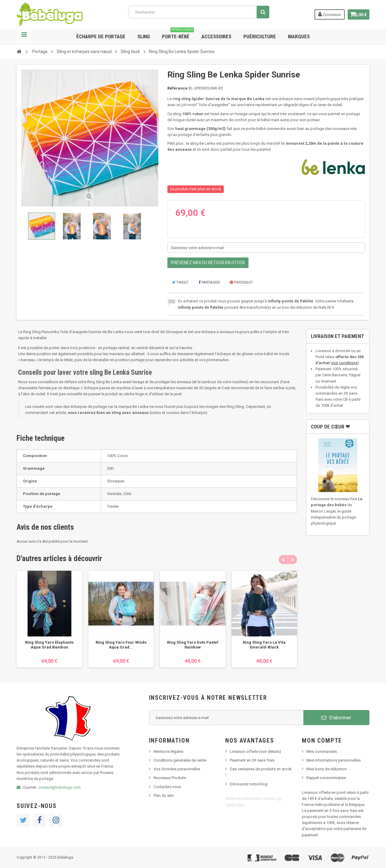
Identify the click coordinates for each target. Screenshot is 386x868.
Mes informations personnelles (334, 760)
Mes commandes (322, 751)
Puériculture (260, 36)
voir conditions (345, 363)
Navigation (24, 36)
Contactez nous (167, 787)
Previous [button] (283, 560)
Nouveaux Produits (170, 778)
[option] (49, 619)
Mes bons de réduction (327, 769)
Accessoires (216, 36)
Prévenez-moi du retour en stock (208, 263)
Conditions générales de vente (180, 760)
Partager (209, 282)
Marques (299, 36)
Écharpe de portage (101, 36)
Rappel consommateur (326, 778)
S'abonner (336, 718)
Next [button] (293, 560)
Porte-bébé (178, 34)
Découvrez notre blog (249, 784)
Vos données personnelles (177, 769)
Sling (144, 36)
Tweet (180, 282)
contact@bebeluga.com (60, 787)
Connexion (326, 14)
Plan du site (163, 795)
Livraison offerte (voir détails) (255, 751)
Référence (177, 88)
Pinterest (241, 282)
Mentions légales (168, 751)
